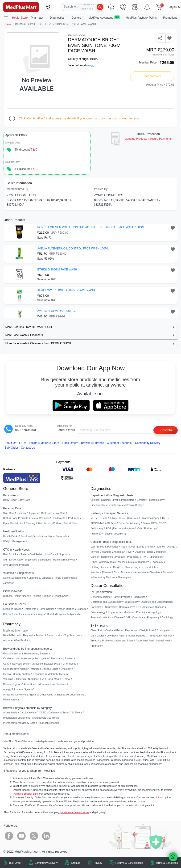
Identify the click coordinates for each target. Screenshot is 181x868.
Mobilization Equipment (16, 718)
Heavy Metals (148, 567)
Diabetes (140, 552)
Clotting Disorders (101, 567)
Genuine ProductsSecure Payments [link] (148, 139)
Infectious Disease (101, 572)
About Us (10, 443)
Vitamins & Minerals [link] (40, 578)
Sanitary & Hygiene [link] (28, 513)
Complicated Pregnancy (146, 617)
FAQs (23, 443)
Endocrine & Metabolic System (50, 674)
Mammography (151, 518)
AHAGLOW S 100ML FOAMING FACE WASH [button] (66, 290)
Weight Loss (148, 630)
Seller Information (81, 65)
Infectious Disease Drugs (44, 669)
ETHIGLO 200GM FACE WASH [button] (57, 270)
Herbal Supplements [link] (65, 578)
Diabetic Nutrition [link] (41, 596)
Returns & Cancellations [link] (129, 863)
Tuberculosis (155, 557)
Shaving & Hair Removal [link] (40, 523)
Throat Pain (154, 636)
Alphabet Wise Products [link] (17, 640)
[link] (21, 7)
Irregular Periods (136, 636)
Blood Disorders (123, 572)
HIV (144, 557)
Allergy (171, 547)
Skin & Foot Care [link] (13, 560)
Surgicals (54, 718)
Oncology (66, 669)
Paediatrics (139, 597)
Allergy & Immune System (18, 689)
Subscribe (166, 430)
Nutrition (33, 679)
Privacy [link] (98, 863)
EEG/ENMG (97, 523)
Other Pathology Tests (103, 562)
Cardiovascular (28, 712)
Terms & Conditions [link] (167, 863)
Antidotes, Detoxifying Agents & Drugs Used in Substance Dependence (44, 695)
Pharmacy (37, 18)
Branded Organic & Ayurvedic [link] (64, 614)
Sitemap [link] (76, 863)
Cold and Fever (114, 630)
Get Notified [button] (152, 76)
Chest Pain (97, 630)
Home (7, 24)
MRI (93, 518)
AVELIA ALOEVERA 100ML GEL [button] (58, 311)
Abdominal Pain (145, 640)
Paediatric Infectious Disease (107, 617)
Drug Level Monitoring (126, 567)
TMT (164, 518)
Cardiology (97, 607)
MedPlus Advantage (104, 18)
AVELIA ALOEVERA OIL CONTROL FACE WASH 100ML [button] (73, 249)
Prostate (120, 557)
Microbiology (156, 500)
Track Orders (70, 443)
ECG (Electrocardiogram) (120, 528)
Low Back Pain (115, 636)
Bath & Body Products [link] (16, 518)
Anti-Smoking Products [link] (16, 565)
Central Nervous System (17, 664)
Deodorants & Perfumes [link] (66, 518)
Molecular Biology (134, 505)
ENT (139, 607)
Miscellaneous (11, 699)
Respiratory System (62, 658)
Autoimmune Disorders (147, 572)
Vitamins (106, 552)
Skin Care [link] (9, 513)
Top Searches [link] (72, 635)
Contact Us (28, 448)
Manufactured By (17, 189)
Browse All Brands (93, 443)
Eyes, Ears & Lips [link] (13, 523)
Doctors (77, 18)
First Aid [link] (8, 554)
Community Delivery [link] (46, 863)
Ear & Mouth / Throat (59, 679)
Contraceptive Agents (15, 669)
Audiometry (97, 528)
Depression (132, 630)
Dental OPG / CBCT (154, 523)
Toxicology (157, 562)
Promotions (170, 18)
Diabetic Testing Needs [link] (16, 596)
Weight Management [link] (15, 541)
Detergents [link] (30, 609)
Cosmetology (98, 612)
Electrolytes (124, 577)
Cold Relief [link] (36, 554)
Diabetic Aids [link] (61, 596)
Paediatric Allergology (149, 612)
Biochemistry (98, 505)
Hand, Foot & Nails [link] (67, 523)
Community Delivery (148, 443)
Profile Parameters (124, 500)
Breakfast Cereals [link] (31, 536)
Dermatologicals (12, 684)
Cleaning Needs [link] (12, 609)
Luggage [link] (82, 609)
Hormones (70, 664)
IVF (128, 617)
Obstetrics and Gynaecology (107, 602)
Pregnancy (133, 557)
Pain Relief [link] (21, 554)
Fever (129, 552)
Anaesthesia (10, 712)
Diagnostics (58, 18)
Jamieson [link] (9, 583)
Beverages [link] (39, 614)
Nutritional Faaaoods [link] (55, 536)
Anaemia (118, 552)
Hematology (114, 505)
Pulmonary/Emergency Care (19, 723)
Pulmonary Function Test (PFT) (108, 534)
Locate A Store (44, 443)
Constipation (164, 630)
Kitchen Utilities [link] (66, 609)
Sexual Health (164, 640)
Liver (132, 547)
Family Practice (122, 597)
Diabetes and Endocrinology (157, 602)
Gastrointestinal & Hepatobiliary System (26, 653)
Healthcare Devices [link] (64, 560)
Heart (124, 547)
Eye (42, 679)
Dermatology (126, 607)
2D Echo (111, 523)
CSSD (43, 712)
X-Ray (113, 518)
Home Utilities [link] (47, 609)
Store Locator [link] (54, 635)
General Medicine (101, 597)
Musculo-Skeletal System (48, 664)
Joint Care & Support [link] (56, 554)
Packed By (101, 189)
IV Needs (77, 712)
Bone (150, 552)
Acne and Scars (124, 640)
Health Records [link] (12, 635)
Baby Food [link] (10, 500)
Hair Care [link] (60, 513)
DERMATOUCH (77, 35)
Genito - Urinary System (17, 674)
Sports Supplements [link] (15, 578)
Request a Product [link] (34, 635)
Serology (142, 500)
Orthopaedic (39, 718)
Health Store (16, 18)
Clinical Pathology (101, 500)
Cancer (95, 557)
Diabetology (132, 602)
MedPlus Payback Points (141, 18)
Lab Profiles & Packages (104, 547)
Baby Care (24, 500)
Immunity (161, 552)
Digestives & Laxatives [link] (38, 560)
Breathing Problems (102, 640)
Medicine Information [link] (16, 631)
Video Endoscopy (147, 528)
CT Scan (103, 518)
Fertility (151, 547)
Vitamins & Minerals (15, 679)
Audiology (167, 617)
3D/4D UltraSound (130, 518)
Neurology (111, 607)
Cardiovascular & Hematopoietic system (26, 658)
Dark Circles (97, 636)
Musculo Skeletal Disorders (134, 562)
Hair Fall (168, 636)
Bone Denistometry (130, 523)
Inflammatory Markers (103, 577)
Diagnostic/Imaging (49, 723)
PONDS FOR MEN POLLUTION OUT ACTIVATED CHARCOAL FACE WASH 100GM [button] (91, 227)
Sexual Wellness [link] (40, 518)
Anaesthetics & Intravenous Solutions (45, 684)
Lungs (141, 547)
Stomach (168, 572)
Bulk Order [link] (15, 863)
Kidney (161, 547)
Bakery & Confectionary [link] (17, 614)
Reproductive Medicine (121, 612)
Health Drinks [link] (11, 536)
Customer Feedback (119, 443)
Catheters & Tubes (59, 712)
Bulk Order (11, 448)
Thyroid (95, 552)
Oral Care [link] (47, 513)
